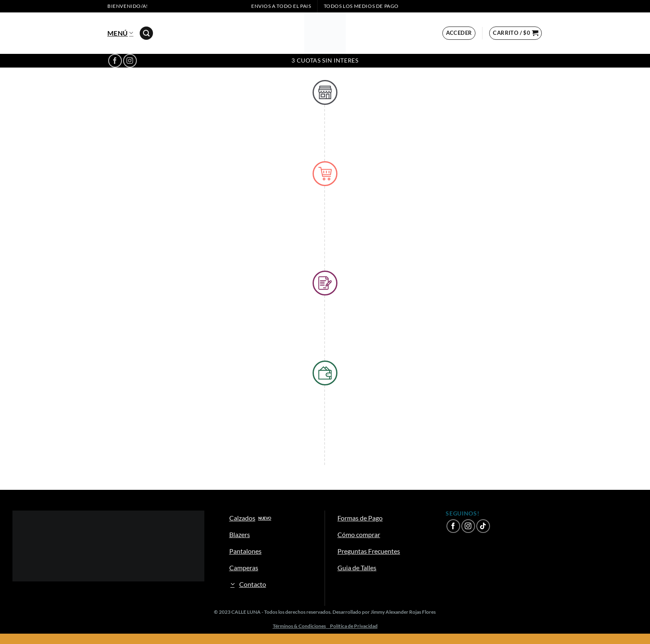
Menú (120, 33)
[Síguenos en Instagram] (130, 61)
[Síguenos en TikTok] (483, 526)
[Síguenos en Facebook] (115, 61)
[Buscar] (146, 33)
